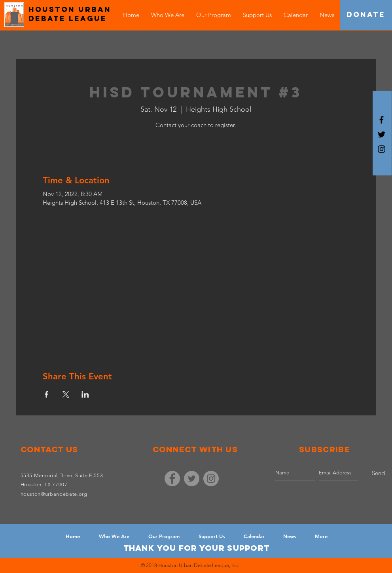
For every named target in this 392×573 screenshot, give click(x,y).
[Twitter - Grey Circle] (192, 479)
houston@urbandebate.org (54, 494)
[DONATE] (366, 15)
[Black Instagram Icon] (382, 149)
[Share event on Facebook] (46, 394)
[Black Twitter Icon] (382, 134)
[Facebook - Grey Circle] (172, 479)
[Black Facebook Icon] (382, 120)
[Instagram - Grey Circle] (211, 479)
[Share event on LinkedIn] (85, 394)
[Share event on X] (66, 394)
